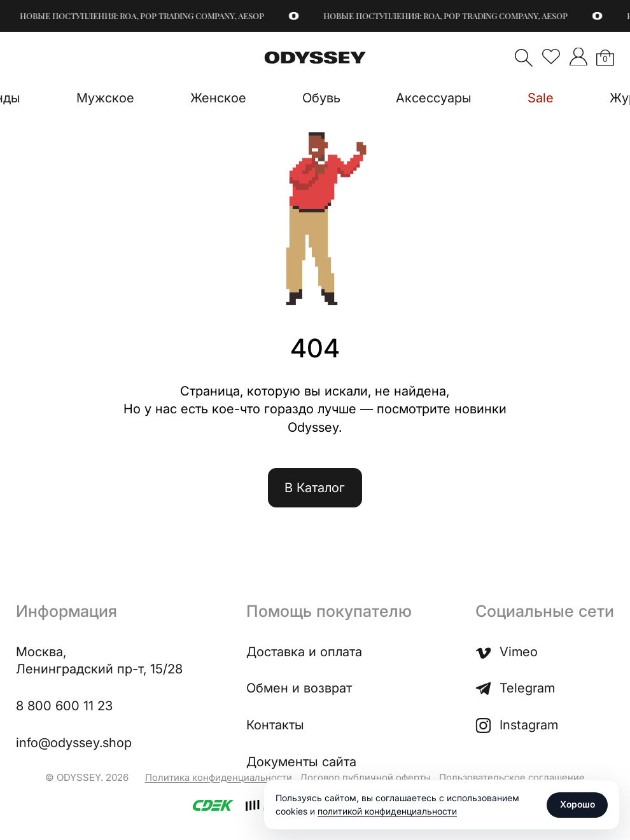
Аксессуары (434, 98)
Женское (218, 98)
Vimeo (507, 652)
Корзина (605, 59)
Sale (541, 98)
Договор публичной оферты (365, 777)
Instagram (517, 725)
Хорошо (577, 804)
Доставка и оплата (304, 652)
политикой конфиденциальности (387, 811)
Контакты (275, 725)
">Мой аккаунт (578, 57)
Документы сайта (301, 762)
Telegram (515, 688)
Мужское (105, 98)
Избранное (551, 57)
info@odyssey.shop (74, 743)
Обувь (321, 98)
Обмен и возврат (299, 688)
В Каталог (315, 488)
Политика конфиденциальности (219, 777)
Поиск (524, 58)
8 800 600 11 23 (64, 706)
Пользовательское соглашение (512, 777)
